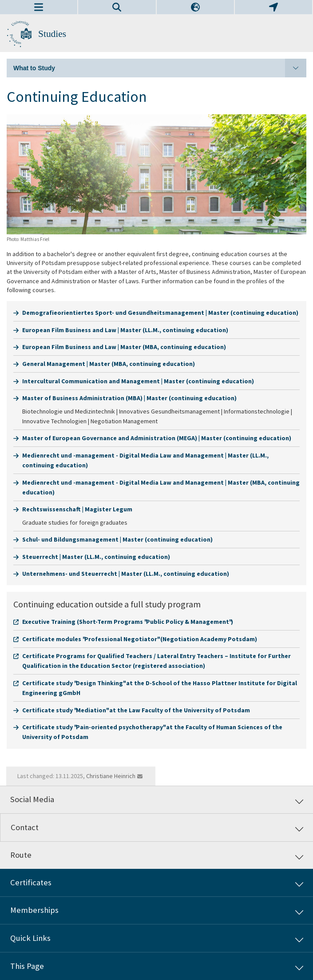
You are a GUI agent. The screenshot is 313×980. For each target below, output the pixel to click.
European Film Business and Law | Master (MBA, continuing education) (124, 347)
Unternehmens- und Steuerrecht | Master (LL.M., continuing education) (126, 574)
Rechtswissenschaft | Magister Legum (77, 509)
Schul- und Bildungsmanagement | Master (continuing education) (117, 539)
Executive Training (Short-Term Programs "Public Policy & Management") (128, 622)
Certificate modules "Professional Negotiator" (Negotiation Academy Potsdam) (140, 639)
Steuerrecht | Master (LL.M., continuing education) (96, 557)
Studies (52, 34)
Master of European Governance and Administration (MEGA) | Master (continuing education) (157, 438)
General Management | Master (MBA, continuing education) (109, 364)
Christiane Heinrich (111, 776)
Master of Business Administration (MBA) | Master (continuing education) (129, 398)
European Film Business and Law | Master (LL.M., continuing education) (125, 330)
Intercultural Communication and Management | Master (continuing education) (138, 381)
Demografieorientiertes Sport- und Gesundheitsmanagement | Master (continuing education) (160, 313)
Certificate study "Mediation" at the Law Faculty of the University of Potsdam (136, 710)
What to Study (160, 68)
